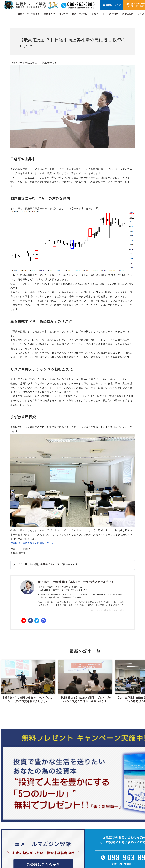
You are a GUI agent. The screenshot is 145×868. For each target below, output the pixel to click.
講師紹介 (114, 14)
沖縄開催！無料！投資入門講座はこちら (32, 543)
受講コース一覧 (80, 14)
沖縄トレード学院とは (29, 14)
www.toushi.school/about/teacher (108, 610)
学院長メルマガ (49, 564)
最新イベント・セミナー (56, 14)
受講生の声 (128, 14)
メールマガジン (128, 851)
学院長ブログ (98, 14)
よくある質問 (127, 845)
